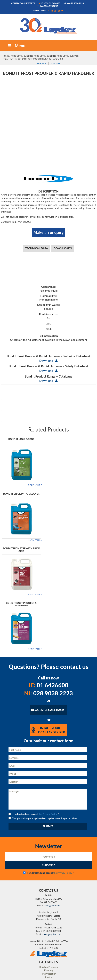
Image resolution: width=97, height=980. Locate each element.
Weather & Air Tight (48, 898)
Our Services (48, 916)
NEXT (55, 63)
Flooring (49, 887)
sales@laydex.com (52, 852)
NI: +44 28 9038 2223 (74, 3)
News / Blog (49, 933)
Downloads (63, 166)
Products (16, 56)
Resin (49, 901)
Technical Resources (48, 953)
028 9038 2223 (49, 611)
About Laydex (49, 913)
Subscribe (48, 782)
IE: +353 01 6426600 (49, 3)
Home (6, 56)
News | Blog (40, 11)
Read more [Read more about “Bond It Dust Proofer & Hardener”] (35, 566)
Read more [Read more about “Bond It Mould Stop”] (35, 403)
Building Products (34, 56)
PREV (42, 63)
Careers (48, 923)
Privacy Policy (48, 926)
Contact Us (48, 946)
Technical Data (37, 166)
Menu (16, 46)
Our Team (48, 919)
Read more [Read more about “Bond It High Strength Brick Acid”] (35, 512)
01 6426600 (48, 602)
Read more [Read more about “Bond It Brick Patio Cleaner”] (35, 457)
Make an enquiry (48, 150)
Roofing (48, 894)
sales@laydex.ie (47, 6)
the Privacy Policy (48, 731)
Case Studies (49, 940)
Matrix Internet (62, 977)
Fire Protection (48, 891)
